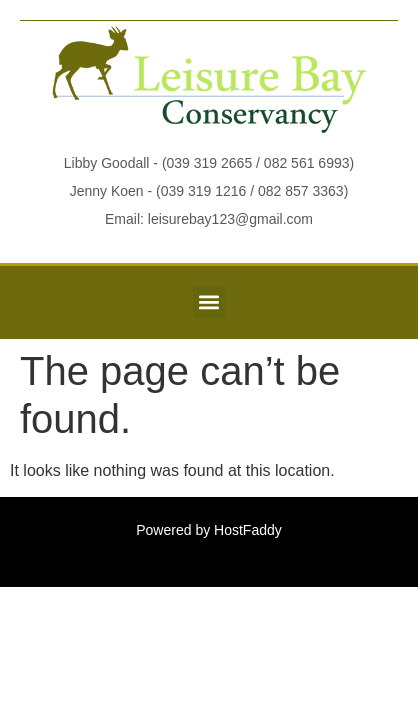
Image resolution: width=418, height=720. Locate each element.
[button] (209, 302)
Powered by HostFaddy (209, 530)
